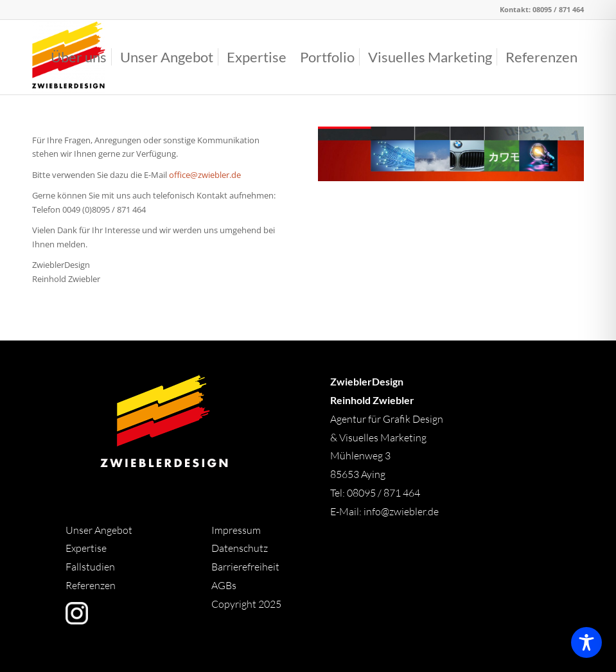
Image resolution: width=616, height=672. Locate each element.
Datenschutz (240, 548)
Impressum (236, 530)
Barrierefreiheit (245, 567)
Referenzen (91, 585)
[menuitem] (79, 57)
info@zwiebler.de (401, 511)
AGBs (225, 585)
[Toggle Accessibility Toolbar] (586, 642)
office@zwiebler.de (205, 175)
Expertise (86, 548)
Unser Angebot (99, 530)
